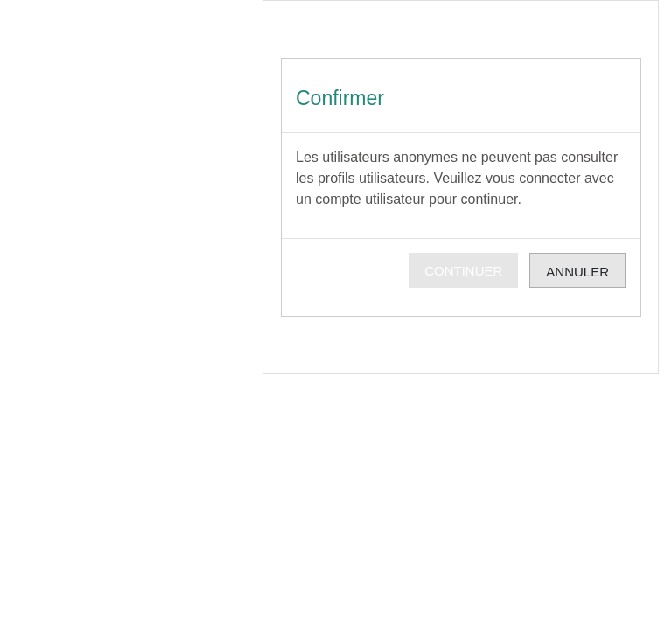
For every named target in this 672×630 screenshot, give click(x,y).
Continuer (463, 271)
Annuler (577, 272)
